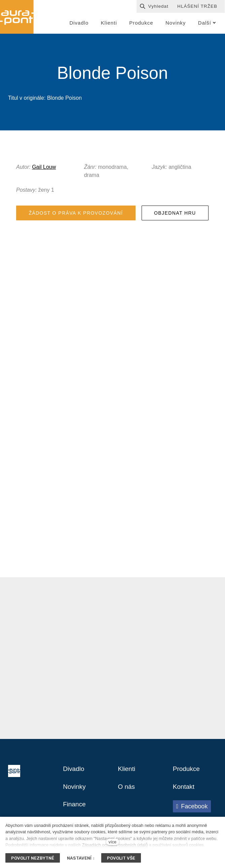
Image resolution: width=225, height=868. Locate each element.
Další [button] (207, 23)
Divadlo (74, 772)
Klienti (127, 772)
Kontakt (184, 790)
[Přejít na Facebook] (192, 810)
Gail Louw (44, 168)
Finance (75, 809)
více (113, 842)
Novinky (75, 790)
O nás (127, 790)
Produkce (187, 772)
